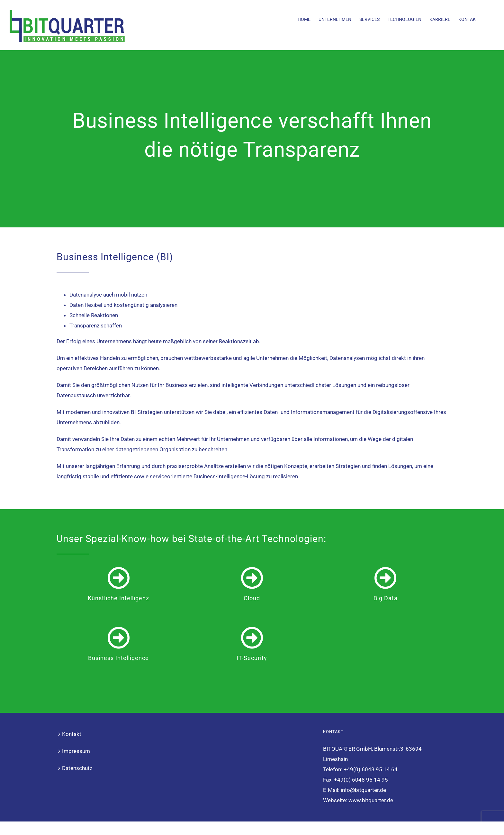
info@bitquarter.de (363, 764)
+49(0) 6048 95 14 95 (361, 754)
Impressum (76, 725)
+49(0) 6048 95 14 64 (371, 744)
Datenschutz (77, 742)
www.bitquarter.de (371, 775)
